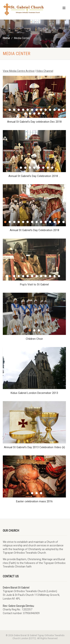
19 (43, 113)
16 (30, 113)
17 (34, 113)
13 (59, 110)
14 (63, 110)
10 (46, 110)
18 (39, 113)
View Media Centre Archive (19, 71)
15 (25, 113)
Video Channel (45, 71)
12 (55, 110)
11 (50, 110)
